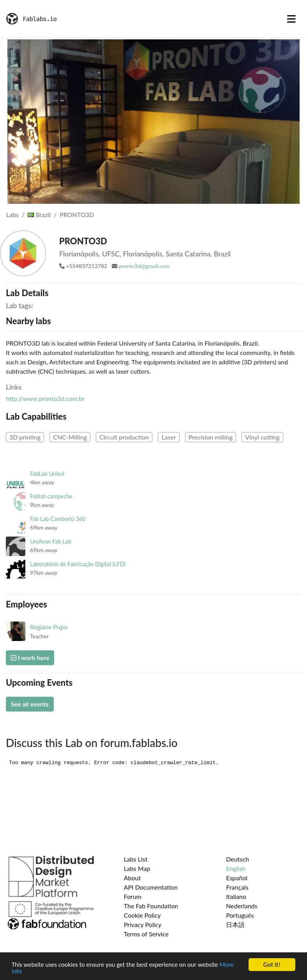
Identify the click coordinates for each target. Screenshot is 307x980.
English (236, 868)
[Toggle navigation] (291, 19)
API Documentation (151, 887)
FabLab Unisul (47, 474)
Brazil (39, 215)
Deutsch (237, 859)
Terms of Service (146, 934)
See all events (30, 704)
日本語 (235, 924)
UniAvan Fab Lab (51, 541)
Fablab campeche (51, 496)
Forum (133, 896)
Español (237, 878)
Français (237, 887)
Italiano (236, 896)
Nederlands (242, 906)
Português (240, 915)
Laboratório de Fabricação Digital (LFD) (78, 564)
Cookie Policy (142, 915)
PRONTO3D (77, 215)
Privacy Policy (143, 924)
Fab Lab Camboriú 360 (58, 519)
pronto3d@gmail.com (144, 266)
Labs (12, 215)
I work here (30, 658)
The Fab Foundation (151, 906)
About (132, 878)
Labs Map (137, 868)
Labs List (136, 859)
